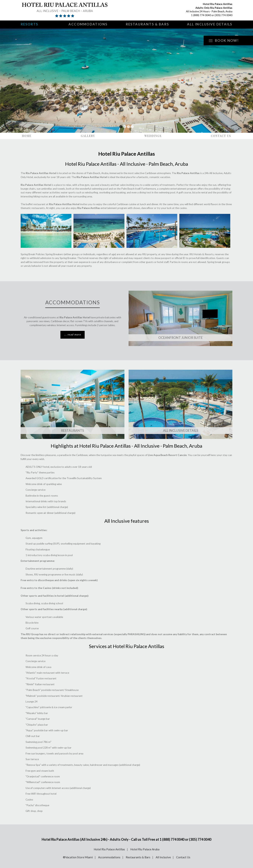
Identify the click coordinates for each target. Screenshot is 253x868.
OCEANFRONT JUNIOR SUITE (180, 338)
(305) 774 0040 (223, 15)
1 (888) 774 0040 (201, 15)
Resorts (29, 24)
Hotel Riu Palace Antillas (109, 849)
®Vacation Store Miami (78, 857)
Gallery (88, 136)
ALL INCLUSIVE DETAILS (181, 430)
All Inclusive (163, 857)
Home (27, 136)
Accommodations (88, 24)
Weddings (153, 136)
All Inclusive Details (210, 24)
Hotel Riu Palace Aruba (145, 849)
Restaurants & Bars (147, 24)
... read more (73, 334)
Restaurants (72, 430)
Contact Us (221, 136)
